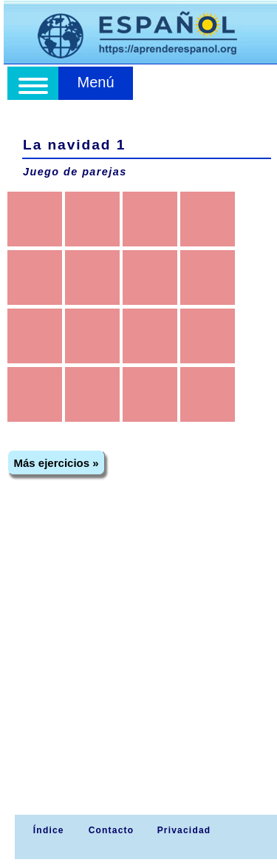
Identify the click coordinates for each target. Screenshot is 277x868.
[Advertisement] (138, 669)
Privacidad (184, 830)
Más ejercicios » (57, 463)
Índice (47, 830)
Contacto (112, 830)
